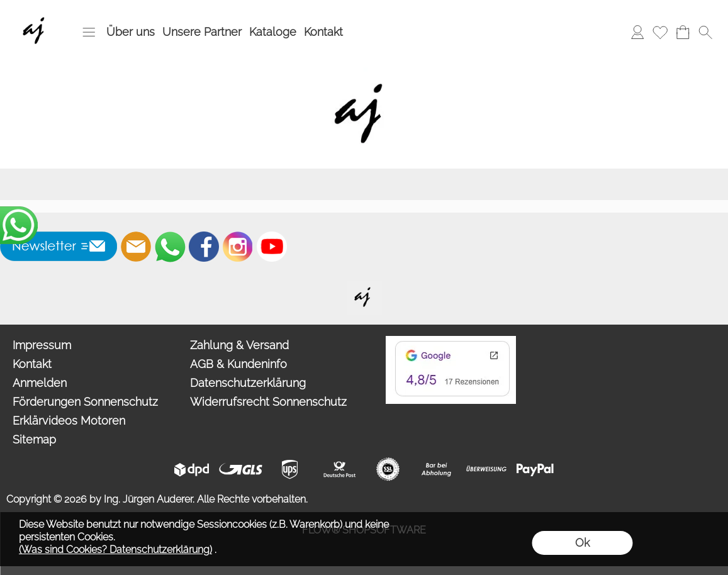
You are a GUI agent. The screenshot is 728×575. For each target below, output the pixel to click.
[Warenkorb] (683, 32)
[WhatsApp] (170, 247)
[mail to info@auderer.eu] (136, 247)
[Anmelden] (637, 32)
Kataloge (273, 32)
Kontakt (323, 32)
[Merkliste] (660, 32)
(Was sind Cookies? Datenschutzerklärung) (115, 550)
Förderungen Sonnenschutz (85, 402)
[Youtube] (272, 247)
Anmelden (40, 383)
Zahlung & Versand (239, 345)
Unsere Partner (202, 32)
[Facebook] (204, 247)
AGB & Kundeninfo (238, 364)
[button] (89, 32)
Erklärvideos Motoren (69, 421)
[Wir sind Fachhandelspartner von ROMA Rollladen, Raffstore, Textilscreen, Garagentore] (36, 13)
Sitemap (34, 439)
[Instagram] (238, 247)
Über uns (131, 32)
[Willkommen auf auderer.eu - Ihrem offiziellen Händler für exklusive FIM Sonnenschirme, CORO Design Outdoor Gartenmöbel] (364, 286)
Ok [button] (582, 543)
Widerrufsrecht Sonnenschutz (268, 402)
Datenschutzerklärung (248, 383)
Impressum (42, 345)
